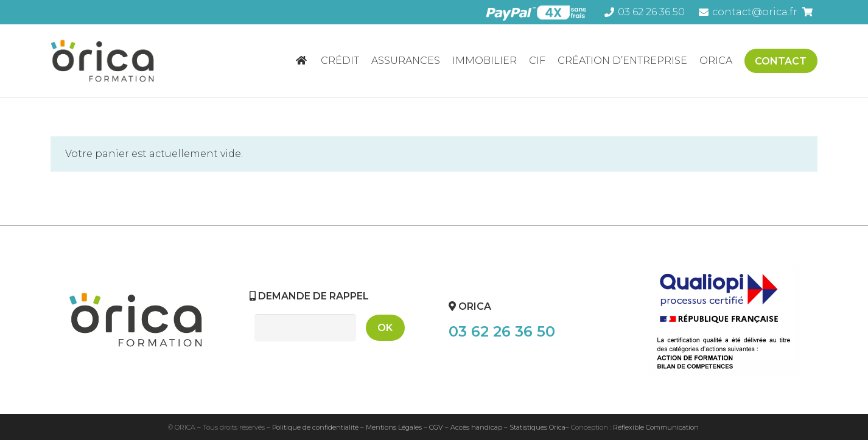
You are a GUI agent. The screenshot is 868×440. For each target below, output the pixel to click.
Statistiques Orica (537, 427)
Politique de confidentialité (315, 427)
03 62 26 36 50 (502, 331)
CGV (436, 427)
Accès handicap (476, 427)
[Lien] (106, 61)
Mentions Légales (394, 427)
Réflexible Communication (656, 427)
